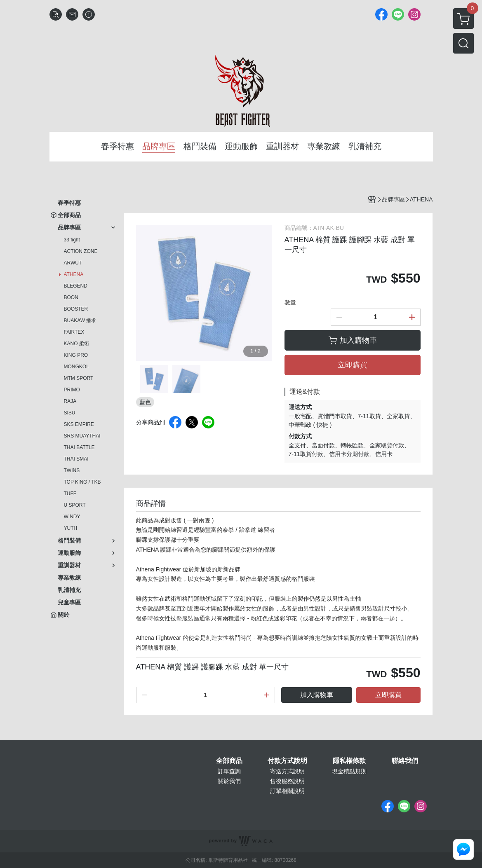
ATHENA (74, 274)
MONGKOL (76, 367)
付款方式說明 (287, 761)
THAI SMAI (76, 459)
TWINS (72, 470)
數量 (290, 302)
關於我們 (229, 781)
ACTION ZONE (81, 251)
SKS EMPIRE (79, 424)
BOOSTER (76, 309)
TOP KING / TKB (82, 482)
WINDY (72, 517)
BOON (71, 297)
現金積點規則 (349, 771)
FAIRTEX (74, 332)
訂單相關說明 (287, 791)
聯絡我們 (405, 761)
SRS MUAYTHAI (82, 436)
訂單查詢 (229, 771)
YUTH (71, 528)
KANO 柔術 (76, 344)
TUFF (70, 494)
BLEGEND (76, 286)
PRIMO (72, 390)
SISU (70, 413)
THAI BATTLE (79, 447)
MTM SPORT (79, 378)
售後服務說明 (287, 781)
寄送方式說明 (287, 771)
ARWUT (73, 263)
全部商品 (229, 761)
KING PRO (76, 355)
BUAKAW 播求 (80, 321)
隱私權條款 (349, 761)
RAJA (70, 401)
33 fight (72, 240)
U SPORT (75, 505)
